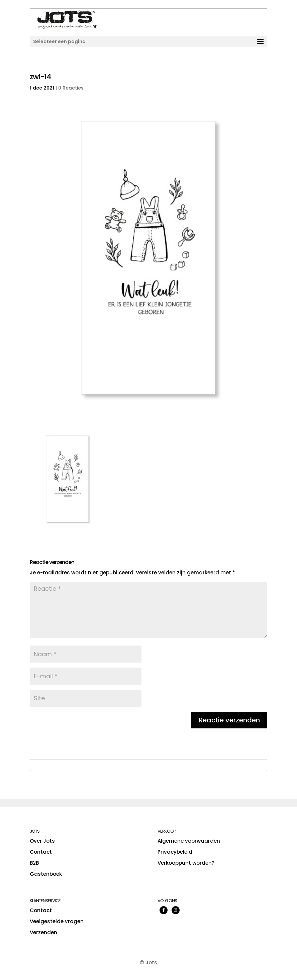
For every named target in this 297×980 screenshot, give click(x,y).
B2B (34, 863)
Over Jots (42, 841)
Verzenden (43, 932)
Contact (41, 852)
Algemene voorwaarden (189, 841)
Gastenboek (46, 874)
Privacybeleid (175, 852)
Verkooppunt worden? (186, 863)
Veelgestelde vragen (57, 921)
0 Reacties (71, 88)
